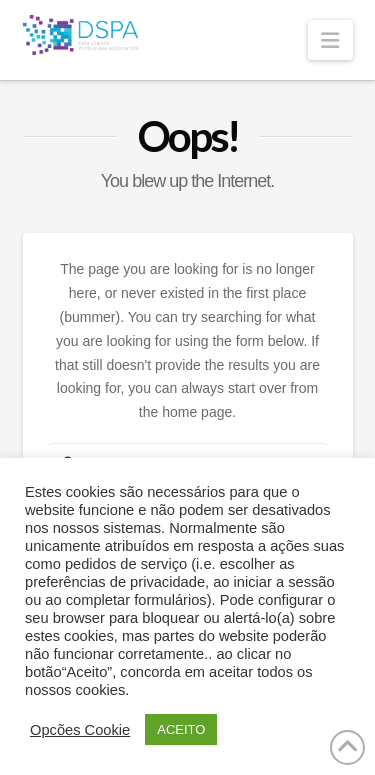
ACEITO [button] (181, 729)
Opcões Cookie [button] (80, 730)
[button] (330, 40)
